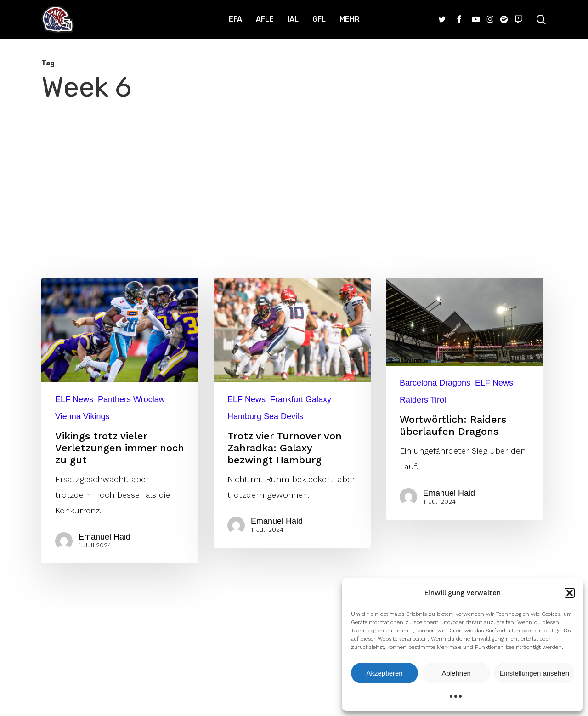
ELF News (74, 399)
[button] (570, 593)
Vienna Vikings (82, 416)
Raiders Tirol (423, 400)
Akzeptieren (384, 673)
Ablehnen (456, 673)
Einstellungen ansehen (534, 673)
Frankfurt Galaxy (301, 399)
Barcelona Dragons (435, 383)
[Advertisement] (294, 190)
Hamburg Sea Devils (265, 416)
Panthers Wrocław (131, 399)
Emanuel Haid (109, 537)
